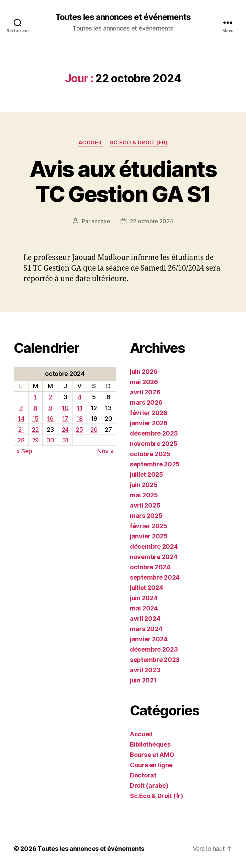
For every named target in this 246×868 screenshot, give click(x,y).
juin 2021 (143, 680)
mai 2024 (144, 608)
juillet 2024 (147, 588)
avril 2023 (145, 670)
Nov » (105, 451)
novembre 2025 (154, 444)
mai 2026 (144, 382)
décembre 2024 (154, 546)
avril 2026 (145, 392)
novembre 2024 (154, 557)
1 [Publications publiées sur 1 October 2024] (35, 397)
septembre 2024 (155, 577)
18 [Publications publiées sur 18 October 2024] (79, 419)
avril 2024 (145, 619)
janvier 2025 (149, 536)
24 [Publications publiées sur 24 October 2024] (65, 430)
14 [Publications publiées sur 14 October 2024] (21, 419)
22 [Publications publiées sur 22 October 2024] (35, 430)
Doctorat (143, 775)
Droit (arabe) (149, 786)
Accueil (91, 143)
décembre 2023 (154, 649)
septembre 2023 (155, 660)
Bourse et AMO (152, 755)
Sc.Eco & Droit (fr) (139, 143)
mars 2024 (146, 629)
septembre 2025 (155, 464)
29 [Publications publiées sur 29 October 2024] (35, 440)
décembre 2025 (154, 433)
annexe (101, 221)
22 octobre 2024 (152, 221)
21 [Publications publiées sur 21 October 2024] (21, 430)
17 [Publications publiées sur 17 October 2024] (65, 419)
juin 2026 (144, 372)
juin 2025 (144, 485)
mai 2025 (144, 495)
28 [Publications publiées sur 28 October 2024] (21, 440)
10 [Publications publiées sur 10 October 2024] (65, 408)
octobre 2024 (150, 567)
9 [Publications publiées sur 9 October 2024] (50, 408)
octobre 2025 (150, 454)
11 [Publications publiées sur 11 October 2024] (80, 408)
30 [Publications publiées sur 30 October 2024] (50, 440)
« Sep (24, 451)
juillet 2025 (147, 474)
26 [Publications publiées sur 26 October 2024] (94, 430)
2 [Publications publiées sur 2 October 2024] (51, 397)
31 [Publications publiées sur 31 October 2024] (65, 440)
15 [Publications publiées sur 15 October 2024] (35, 419)
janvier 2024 (149, 639)
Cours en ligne (151, 765)
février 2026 (149, 413)
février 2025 (149, 526)
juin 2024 (144, 598)
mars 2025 (146, 516)
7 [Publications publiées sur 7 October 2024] (21, 408)
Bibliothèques (150, 744)
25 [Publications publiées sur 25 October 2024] (79, 430)
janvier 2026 (149, 423)
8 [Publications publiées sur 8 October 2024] (36, 408)
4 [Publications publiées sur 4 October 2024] (80, 397)
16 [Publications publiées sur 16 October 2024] (50, 419)
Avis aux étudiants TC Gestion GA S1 (123, 181)
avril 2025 (145, 505)
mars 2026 (146, 402)
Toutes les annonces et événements (123, 17)
